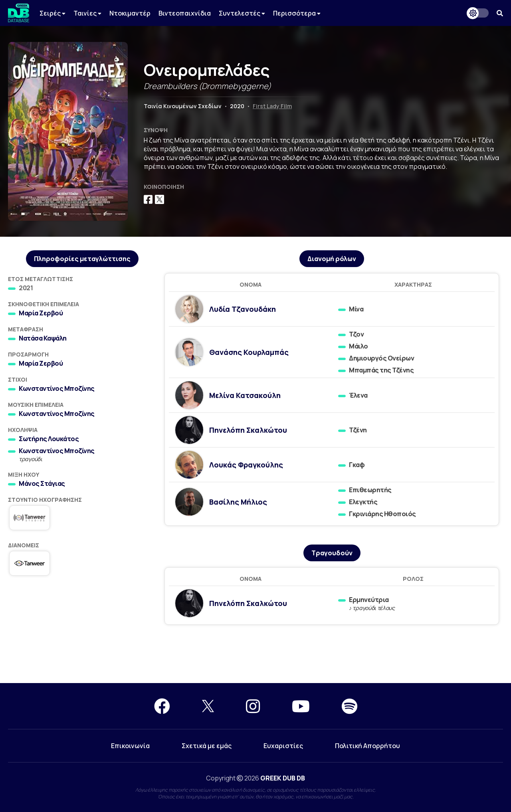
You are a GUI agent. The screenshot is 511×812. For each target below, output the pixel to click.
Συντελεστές (242, 13)
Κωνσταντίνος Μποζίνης (57, 388)
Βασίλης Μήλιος (238, 502)
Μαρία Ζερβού (41, 313)
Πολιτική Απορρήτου (367, 746)
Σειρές (52, 13)
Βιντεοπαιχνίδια (185, 13)
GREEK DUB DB (283, 778)
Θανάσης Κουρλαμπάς (249, 352)
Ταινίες (87, 13)
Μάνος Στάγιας (42, 483)
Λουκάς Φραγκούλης (246, 465)
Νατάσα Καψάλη (43, 338)
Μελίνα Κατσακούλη (245, 395)
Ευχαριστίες (283, 746)
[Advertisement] (255, 654)
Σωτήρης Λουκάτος (49, 439)
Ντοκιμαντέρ (130, 13)
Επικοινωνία (130, 746)
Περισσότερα (297, 13)
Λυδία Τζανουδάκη (243, 309)
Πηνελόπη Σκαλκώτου (248, 430)
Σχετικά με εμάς (207, 746)
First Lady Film (272, 106)
